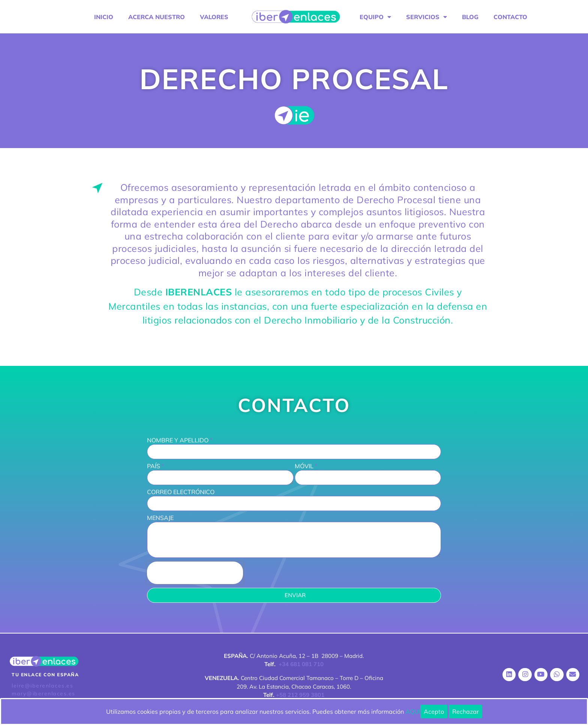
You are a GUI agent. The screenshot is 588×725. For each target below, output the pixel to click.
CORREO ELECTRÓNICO (181, 492)
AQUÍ (413, 712)
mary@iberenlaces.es (43, 694)
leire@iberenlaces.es (42, 686)
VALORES (214, 17)
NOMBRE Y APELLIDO (178, 440)
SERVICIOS (427, 17)
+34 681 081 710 (301, 664)
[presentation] (195, 573)
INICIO (104, 17)
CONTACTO (510, 17)
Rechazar (466, 712)
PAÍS (154, 466)
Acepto (434, 712)
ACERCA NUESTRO (157, 17)
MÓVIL (304, 466)
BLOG (470, 17)
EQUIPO (375, 17)
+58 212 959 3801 (300, 695)
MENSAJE (160, 518)
